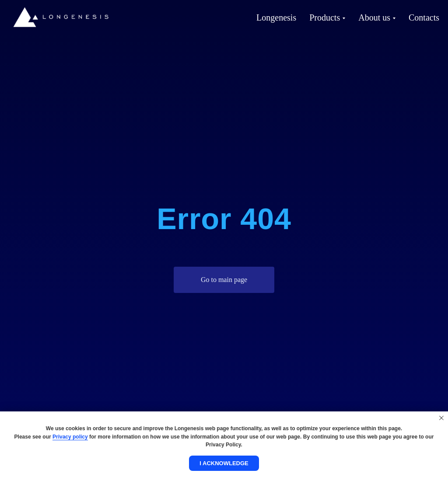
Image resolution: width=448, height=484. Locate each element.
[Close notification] (441, 418)
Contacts (424, 17)
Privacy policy (70, 437)
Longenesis (276, 17)
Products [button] (325, 17)
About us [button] (374, 17)
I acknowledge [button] (224, 463)
